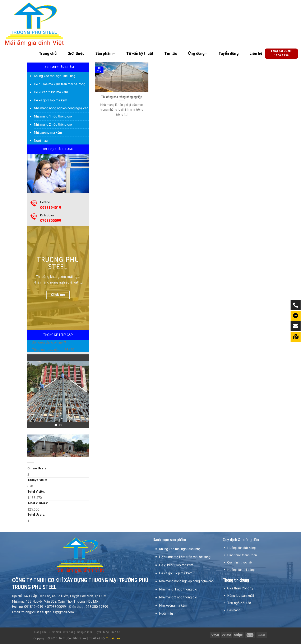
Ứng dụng (198, 54)
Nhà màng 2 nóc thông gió (53, 125)
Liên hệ (256, 54)
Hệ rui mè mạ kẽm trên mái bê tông (60, 84)
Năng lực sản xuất (241, 596)
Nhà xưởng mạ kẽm (48, 132)
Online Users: (38, 468)
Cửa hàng (69, 632)
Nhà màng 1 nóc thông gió (53, 116)
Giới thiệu (76, 54)
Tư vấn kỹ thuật (140, 54)
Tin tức (171, 54)
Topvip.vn (113, 638)
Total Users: (37, 515)
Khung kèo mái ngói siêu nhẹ (55, 76)
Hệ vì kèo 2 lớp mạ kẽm (51, 92)
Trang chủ (48, 54)
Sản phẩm (105, 54)
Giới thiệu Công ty (240, 588)
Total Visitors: (38, 503)
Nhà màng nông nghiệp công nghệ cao (61, 108)
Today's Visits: (38, 480)
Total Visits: (36, 492)
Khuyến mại (85, 632)
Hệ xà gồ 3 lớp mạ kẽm (50, 100)
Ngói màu (41, 141)
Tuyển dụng (229, 54)
